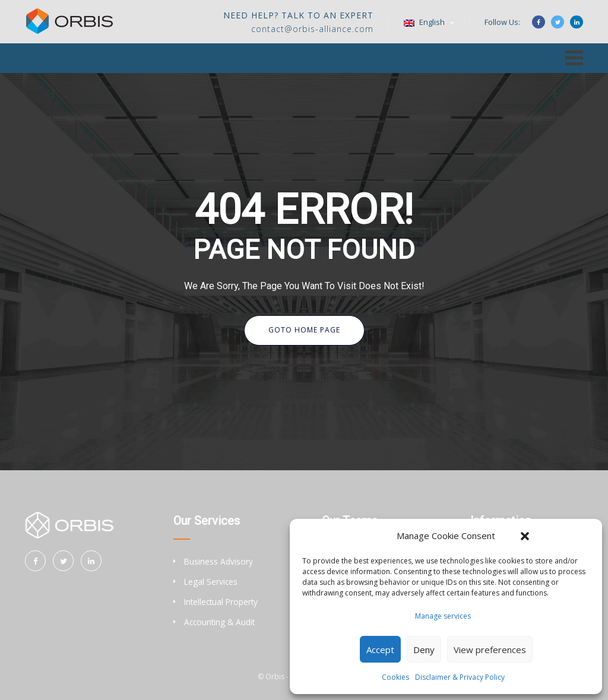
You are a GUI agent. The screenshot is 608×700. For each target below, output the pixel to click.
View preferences (490, 650)
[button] (525, 536)
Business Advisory (218, 561)
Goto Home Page (304, 330)
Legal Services (211, 582)
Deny (424, 650)
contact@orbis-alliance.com (312, 29)
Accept (380, 650)
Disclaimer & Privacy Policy (460, 677)
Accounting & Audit (219, 622)
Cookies (395, 677)
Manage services (443, 616)
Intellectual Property (221, 602)
